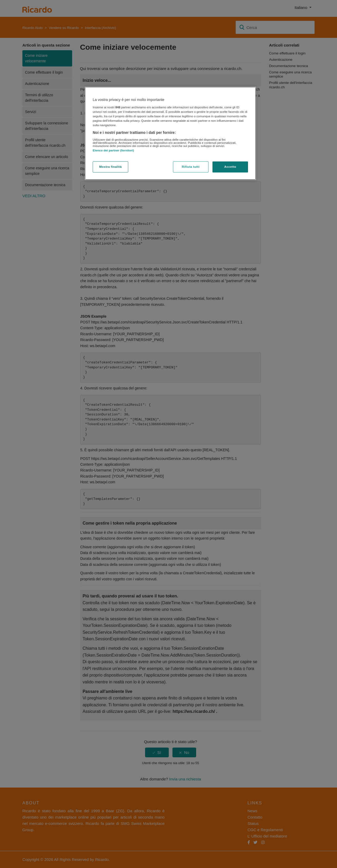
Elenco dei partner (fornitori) (113, 150)
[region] (170, 133)
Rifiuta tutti (191, 167)
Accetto (230, 167)
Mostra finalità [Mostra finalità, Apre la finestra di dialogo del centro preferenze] (111, 167)
